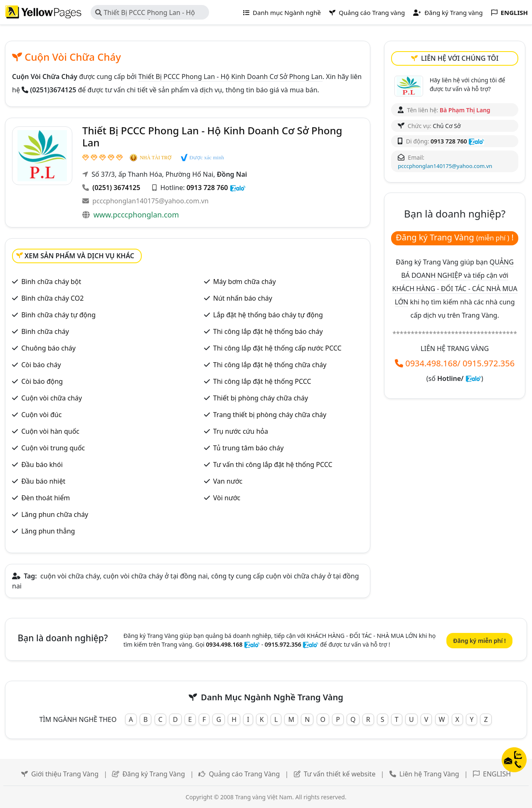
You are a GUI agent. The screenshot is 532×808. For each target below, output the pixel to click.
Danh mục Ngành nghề (282, 12)
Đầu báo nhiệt (43, 481)
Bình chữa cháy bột (51, 282)
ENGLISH (497, 774)
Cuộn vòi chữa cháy (52, 398)
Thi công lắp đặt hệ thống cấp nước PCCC (277, 348)
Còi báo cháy (41, 365)
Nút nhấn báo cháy (243, 298)
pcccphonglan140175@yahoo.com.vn (150, 201)
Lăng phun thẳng (48, 531)
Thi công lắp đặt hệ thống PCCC (262, 381)
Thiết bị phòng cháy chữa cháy (261, 398)
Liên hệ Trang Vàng (429, 774)
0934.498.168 (431, 363)
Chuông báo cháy (48, 348)
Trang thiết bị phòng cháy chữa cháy (270, 415)
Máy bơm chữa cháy (245, 282)
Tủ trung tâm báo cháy (249, 448)
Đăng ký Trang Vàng (154, 774)
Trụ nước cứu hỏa (241, 431)
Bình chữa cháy (45, 331)
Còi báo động (42, 381)
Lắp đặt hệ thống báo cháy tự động (268, 315)
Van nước (228, 481)
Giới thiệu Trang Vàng (65, 774)
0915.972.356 (489, 363)
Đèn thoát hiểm (46, 498)
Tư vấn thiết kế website (341, 774)
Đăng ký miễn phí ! (479, 641)
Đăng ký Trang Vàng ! (455, 237)
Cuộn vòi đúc (41, 415)
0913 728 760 (207, 188)
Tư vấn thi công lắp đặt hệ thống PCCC (273, 465)
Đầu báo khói (42, 465)
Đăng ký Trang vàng (448, 12)
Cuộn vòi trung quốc (53, 448)
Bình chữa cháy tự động (58, 315)
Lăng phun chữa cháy (55, 514)
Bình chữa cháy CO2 (52, 298)
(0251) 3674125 (116, 188)
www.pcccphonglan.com (136, 215)
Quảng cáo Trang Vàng (244, 774)
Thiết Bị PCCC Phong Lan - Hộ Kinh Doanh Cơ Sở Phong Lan (145, 14)
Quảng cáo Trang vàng (367, 12)
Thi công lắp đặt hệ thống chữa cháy (270, 365)
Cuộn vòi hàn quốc (50, 431)
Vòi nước (227, 498)
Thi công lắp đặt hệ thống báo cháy (268, 331)
